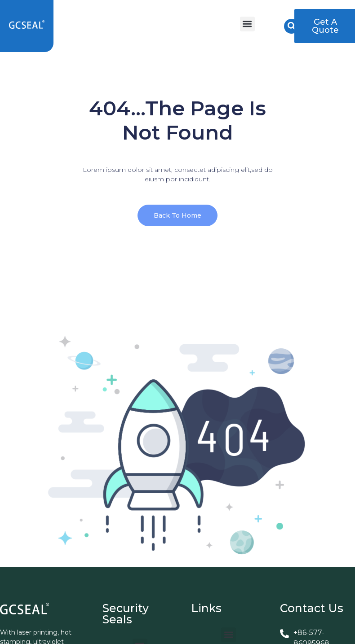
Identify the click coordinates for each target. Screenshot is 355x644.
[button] (247, 24)
